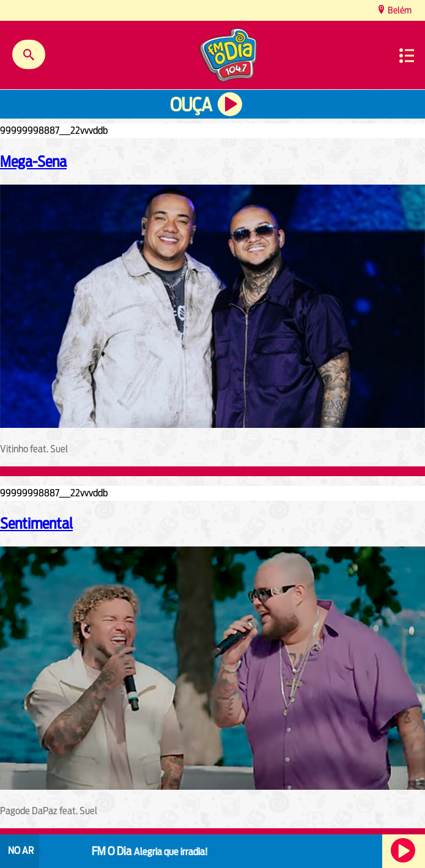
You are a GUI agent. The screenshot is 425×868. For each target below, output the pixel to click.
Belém (399, 10)
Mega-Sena (33, 161)
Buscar (29, 54)
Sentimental (36, 523)
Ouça (191, 105)
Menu (407, 56)
